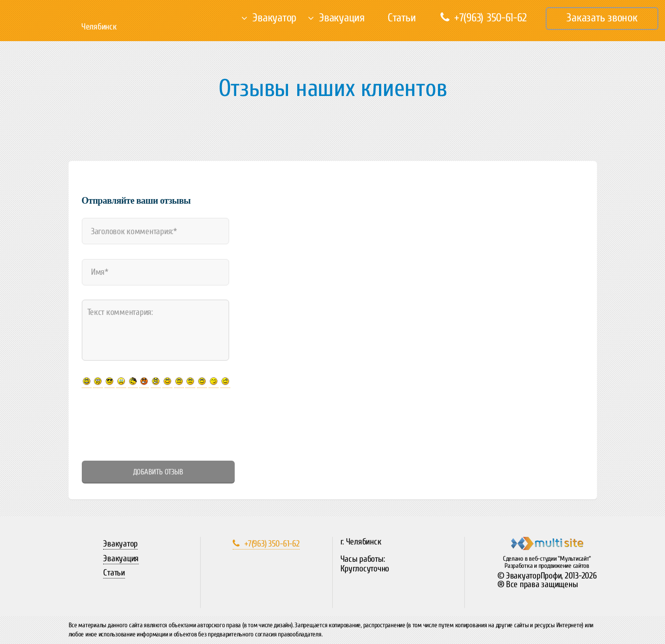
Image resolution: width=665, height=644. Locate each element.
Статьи (402, 18)
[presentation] (159, 424)
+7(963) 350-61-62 (483, 18)
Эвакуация (342, 18)
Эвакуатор (274, 18)
